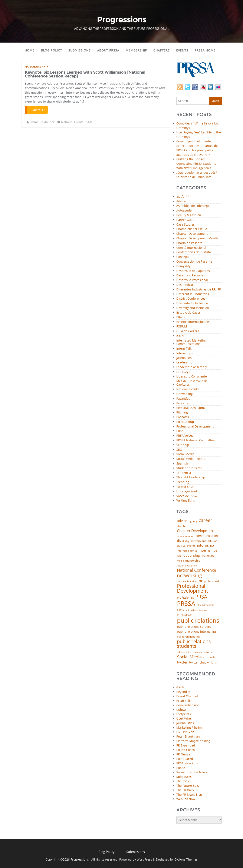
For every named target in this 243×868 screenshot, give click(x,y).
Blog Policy (51, 50)
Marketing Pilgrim (189, 727)
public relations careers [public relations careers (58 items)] (194, 627)
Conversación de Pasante (194, 262)
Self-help (183, 445)
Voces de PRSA (187, 496)
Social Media (185, 454)
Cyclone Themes (186, 859)
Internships (185, 353)
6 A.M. (181, 687)
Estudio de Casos (188, 313)
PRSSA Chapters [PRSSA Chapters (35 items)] (205, 605)
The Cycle (183, 781)
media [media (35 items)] (180, 561)
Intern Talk (184, 349)
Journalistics (185, 723)
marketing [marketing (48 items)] (208, 556)
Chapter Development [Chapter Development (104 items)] (196, 531)
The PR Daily (185, 790)
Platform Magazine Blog (193, 741)
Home (30, 50)
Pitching (182, 413)
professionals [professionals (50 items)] (185, 598)
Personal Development (192, 408)
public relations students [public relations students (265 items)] (194, 644)
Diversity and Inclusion (193, 308)
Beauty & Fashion (189, 215)
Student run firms (189, 468)
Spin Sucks (184, 777)
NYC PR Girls (185, 732)
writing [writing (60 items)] (212, 662)
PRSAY (181, 768)
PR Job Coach (186, 750)
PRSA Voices (185, 436)
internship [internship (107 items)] (205, 545)
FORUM (182, 327)
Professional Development (195, 427)
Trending (183, 482)
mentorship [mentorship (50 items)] (193, 561)
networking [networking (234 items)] (189, 575)
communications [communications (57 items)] (208, 536)
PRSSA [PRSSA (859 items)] (186, 604)
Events (182, 50)
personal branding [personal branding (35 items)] (187, 581)
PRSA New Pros (187, 763)
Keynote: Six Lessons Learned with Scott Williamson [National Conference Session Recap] (85, 74)
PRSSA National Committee (196, 440)
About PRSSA (108, 50)
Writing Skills (186, 501)
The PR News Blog (189, 794)
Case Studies (185, 225)
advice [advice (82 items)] (182, 521)
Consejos (183, 257)
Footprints (184, 714)
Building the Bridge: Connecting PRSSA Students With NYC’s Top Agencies (196, 164)
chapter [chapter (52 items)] (182, 526)
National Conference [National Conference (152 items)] (197, 570)
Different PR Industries (193, 294)
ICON (180, 336)
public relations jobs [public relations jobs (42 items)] (189, 637)
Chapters (162, 50)
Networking (185, 394)
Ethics (181, 317)
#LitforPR (183, 197)
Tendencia (184, 473)
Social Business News (192, 772)
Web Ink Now (186, 799)
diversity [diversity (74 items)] (183, 541)
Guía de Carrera (188, 331)
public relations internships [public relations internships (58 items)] (197, 632)
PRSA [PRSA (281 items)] (201, 597)
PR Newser (184, 754)
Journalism (184, 358)
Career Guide (186, 220)
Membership (136, 50)
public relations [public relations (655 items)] (198, 621)
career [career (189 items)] (206, 520)
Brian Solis (184, 701)
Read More (37, 110)
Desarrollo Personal (190, 275)
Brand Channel (187, 696)
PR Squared (185, 759)
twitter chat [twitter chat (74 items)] (197, 662)
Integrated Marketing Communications (191, 342)
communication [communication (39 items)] (186, 536)
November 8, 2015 (37, 67)
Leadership (184, 363)
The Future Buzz (188, 786)
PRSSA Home (205, 50)
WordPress (144, 859)
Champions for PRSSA (192, 229)
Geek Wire (184, 719)
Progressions (80, 859)
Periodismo (184, 403)
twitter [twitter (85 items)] (182, 662)
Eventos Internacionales (193, 322)
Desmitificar (185, 285)
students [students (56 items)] (209, 657)
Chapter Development (192, 234)
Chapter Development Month (197, 238)
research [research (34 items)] (197, 652)
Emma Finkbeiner (42, 122)
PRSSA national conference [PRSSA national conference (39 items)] (192, 610)
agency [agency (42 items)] (193, 521)
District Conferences (191, 299)
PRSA (180, 431)
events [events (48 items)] (191, 546)
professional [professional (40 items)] (211, 581)
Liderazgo (183, 372)
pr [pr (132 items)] (201, 581)
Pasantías (183, 399)
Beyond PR (184, 692)
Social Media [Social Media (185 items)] (189, 657)
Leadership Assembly (192, 367)
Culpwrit (182, 710)
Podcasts (183, 417)
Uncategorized (187, 491)
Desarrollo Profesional (192, 280)
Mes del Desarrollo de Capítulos (192, 383)
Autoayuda (184, 211)
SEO (179, 450)
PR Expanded (186, 745)
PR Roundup (185, 422)
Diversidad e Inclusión (192, 303)
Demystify (183, 266)
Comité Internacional (191, 248)
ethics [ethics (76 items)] (181, 546)
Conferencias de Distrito (194, 252)
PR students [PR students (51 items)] (185, 615)
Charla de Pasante (189, 243)
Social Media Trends (191, 459)
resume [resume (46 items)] (208, 652)
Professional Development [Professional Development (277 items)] (192, 589)
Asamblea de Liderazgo (193, 206)
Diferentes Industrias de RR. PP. (199, 290)
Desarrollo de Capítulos (193, 271)
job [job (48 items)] (179, 556)
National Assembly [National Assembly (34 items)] (187, 566)
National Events (72, 122)
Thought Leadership (191, 477)
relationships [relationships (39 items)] (184, 652)
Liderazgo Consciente (192, 377)
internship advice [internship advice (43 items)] (187, 551)
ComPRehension (188, 705)
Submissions (80, 50)
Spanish (182, 464)
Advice (181, 201)
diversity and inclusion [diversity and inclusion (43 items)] (204, 541)
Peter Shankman (188, 736)
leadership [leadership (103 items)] (191, 555)
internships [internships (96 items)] (208, 550)
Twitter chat (185, 487)
